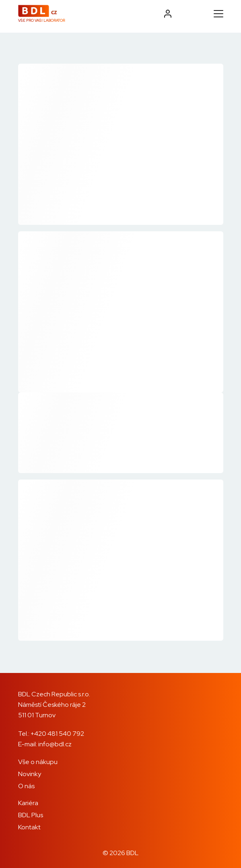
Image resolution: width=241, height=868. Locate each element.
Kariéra (28, 803)
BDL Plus (31, 815)
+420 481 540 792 (57, 734)
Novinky (30, 774)
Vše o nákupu (38, 762)
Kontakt (29, 827)
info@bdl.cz (55, 744)
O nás (26, 786)
